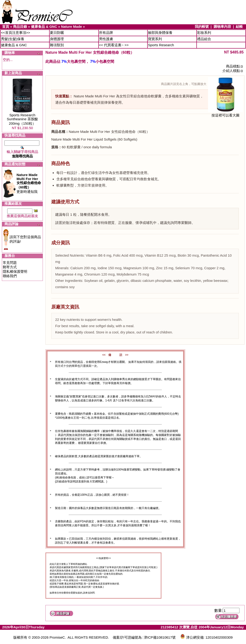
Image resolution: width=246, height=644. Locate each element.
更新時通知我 (29, 183)
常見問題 (10, 263)
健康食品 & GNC (44, 27)
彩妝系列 (204, 33)
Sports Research (161, 45)
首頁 (6, 27)
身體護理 (57, 39)
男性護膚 (106, 39)
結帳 (239, 27)
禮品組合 (204, 39)
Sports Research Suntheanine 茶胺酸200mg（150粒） (22, 119)
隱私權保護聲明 (15, 271)
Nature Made (72, 27)
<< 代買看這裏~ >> (114, 45)
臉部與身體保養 (160, 33)
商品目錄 (20, 27)
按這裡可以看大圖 (225, 114)
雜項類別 (57, 45)
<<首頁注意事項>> (15, 33)
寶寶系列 (155, 39)
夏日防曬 (57, 33)
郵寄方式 (10, 267)
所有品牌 (106, 33)
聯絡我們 (10, 276)
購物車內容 (222, 27)
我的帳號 (202, 27)
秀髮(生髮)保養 (13, 39)
